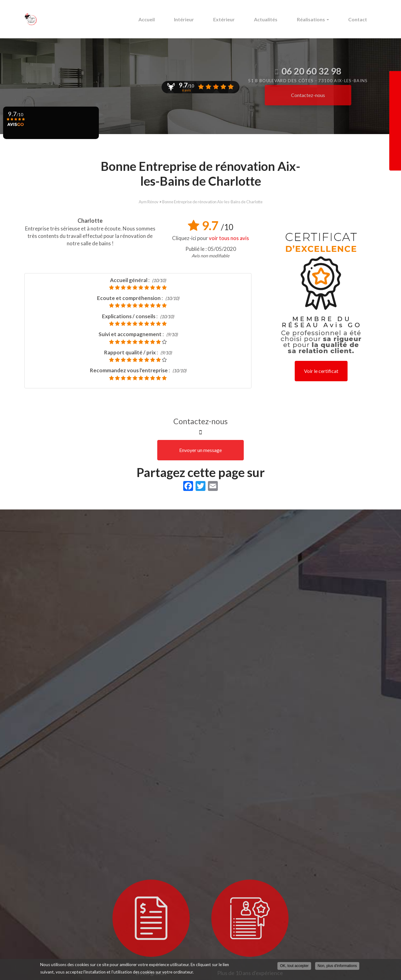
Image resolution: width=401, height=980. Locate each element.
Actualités (274, 19)
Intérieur (198, 19)
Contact (359, 19)
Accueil (164, 19)
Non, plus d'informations (337, 966)
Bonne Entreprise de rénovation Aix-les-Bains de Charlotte (212, 202)
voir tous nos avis (229, 238)
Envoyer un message (200, 450)
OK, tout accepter (294, 966)
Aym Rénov (149, 202)
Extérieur (235, 19)
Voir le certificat (321, 371)
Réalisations (318, 19)
